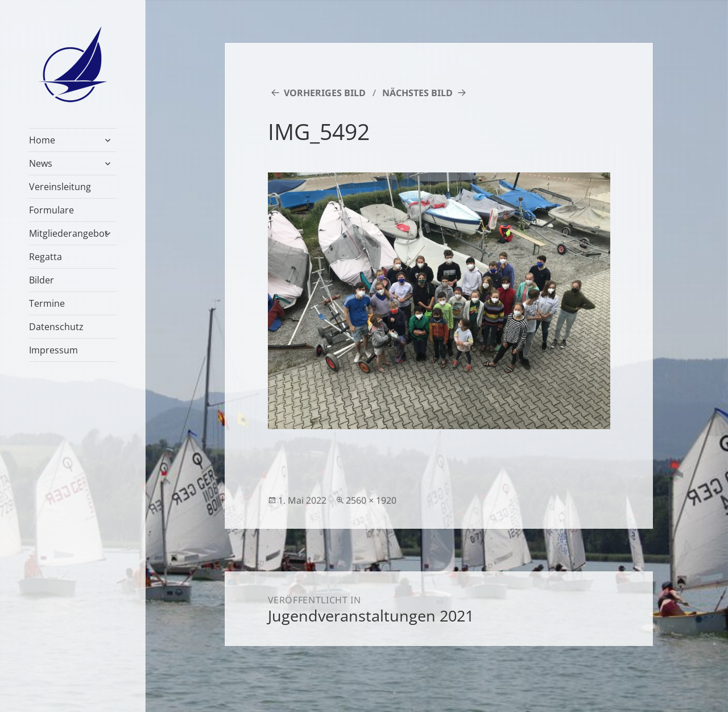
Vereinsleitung (60, 187)
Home (42, 140)
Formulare (51, 210)
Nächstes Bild (417, 93)
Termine (47, 303)
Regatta (45, 257)
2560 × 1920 (371, 500)
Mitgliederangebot (69, 233)
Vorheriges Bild (325, 93)
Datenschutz (56, 327)
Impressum (53, 350)
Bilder (42, 280)
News (41, 163)
